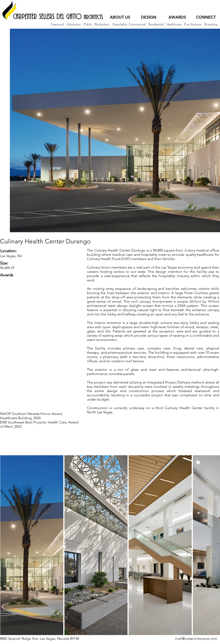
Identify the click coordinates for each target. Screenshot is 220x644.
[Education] (74, 24)
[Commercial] (137, 24)
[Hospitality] (120, 24)
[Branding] (211, 24)
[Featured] (57, 24)
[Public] (88, 24)
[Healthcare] (174, 24)
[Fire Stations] (193, 24)
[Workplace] (102, 24)
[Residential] (156, 24)
